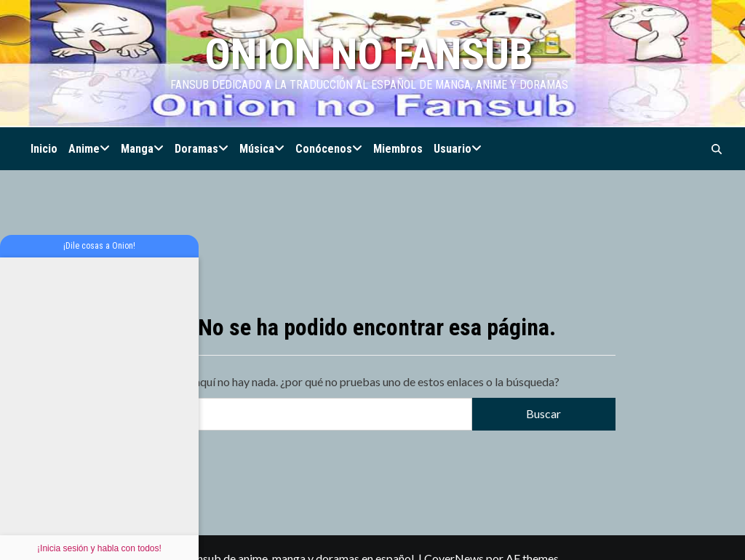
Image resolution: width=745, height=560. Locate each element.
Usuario (458, 149)
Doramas (202, 149)
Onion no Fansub (369, 54)
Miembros (398, 149)
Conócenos (329, 149)
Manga (142, 149)
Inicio (44, 149)
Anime (89, 149)
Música (262, 149)
